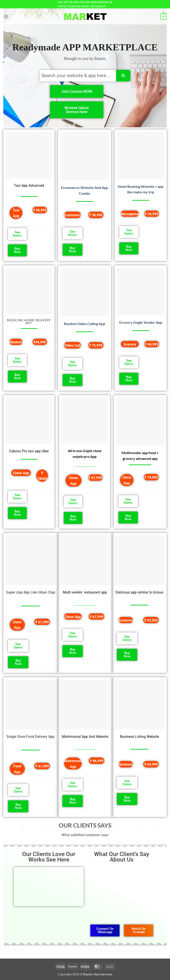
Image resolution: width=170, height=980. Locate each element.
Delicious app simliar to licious (139, 592)
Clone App (21, 473)
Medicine (17, 342)
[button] (6, 16)
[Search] (123, 76)
